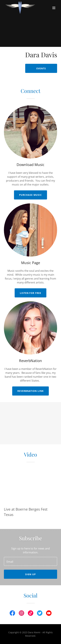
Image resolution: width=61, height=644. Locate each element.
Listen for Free (31, 293)
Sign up (30, 574)
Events (41, 68)
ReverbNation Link (31, 391)
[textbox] (30, 561)
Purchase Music (30, 195)
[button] (54, 8)
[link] (20, 8)
